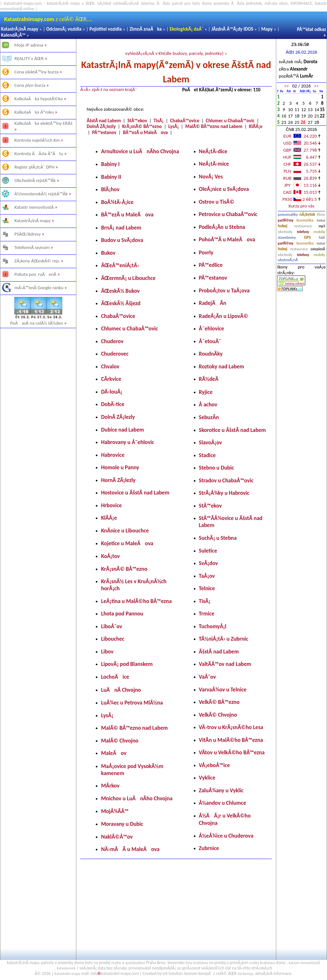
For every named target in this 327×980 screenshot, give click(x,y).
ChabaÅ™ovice (185, 121)
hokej (283, 226)
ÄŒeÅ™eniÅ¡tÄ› (120, 265)
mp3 (322, 226)
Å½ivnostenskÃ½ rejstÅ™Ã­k (41, 194)
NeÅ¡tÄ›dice (213, 151)
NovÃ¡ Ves (211, 177)
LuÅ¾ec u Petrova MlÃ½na (132, 703)
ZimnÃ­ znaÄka (146, 29)
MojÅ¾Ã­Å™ (115, 811)
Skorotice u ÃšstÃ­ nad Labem (232, 430)
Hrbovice (111, 505)
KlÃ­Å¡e (256, 126)
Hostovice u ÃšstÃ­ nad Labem (135, 493)
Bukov (108, 253)
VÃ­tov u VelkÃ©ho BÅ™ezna (232, 752)
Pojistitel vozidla (106, 29)
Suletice (208, 551)
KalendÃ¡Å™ (13, 35)
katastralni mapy (67, 974)
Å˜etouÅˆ (210, 341)
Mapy (267, 29)
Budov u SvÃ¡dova (122, 240)
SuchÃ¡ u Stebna (218, 538)
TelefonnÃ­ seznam (32, 247)
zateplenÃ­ (318, 249)
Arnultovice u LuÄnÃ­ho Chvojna (140, 151)
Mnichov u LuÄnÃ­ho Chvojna (137, 798)
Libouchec (113, 639)
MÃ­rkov (110, 786)
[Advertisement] (38, 405)
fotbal (321, 220)
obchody (285, 232)
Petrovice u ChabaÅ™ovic (228, 214)
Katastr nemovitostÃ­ (34, 207)
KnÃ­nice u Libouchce (125, 531)
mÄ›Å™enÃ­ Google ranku (39, 288)
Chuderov (112, 341)
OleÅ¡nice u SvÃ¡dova (224, 189)
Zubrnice (209, 848)
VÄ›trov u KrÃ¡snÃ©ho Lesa (231, 727)
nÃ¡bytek (307, 214)
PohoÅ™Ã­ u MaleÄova (227, 239)
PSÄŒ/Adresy (28, 234)
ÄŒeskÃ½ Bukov (120, 291)
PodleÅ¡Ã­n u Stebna (222, 227)
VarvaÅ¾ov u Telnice (223, 690)
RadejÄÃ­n (213, 303)
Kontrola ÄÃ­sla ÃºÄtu (39, 154)
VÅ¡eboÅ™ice (214, 765)
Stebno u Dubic (217, 468)
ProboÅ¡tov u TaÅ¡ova (224, 290)
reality (116, 963)
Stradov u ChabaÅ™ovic (226, 480)
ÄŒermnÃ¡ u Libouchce (128, 278)
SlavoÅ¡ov (211, 442)
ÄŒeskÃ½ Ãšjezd (121, 303)
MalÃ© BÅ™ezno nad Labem (214, 126)
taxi (322, 237)
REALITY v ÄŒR (29, 58)
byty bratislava (197, 963)
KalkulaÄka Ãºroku (34, 112)
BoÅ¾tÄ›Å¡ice (117, 202)
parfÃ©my (286, 220)
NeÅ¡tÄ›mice (214, 164)
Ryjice (206, 392)
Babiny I (110, 164)
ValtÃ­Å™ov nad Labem (225, 664)
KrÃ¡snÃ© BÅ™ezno (142, 126)
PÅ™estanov (104, 132)
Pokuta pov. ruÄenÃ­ (35, 274)
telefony (303, 232)
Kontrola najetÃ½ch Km (37, 140)
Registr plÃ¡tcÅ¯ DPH (34, 167)
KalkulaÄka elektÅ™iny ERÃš (43, 123)
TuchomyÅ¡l (213, 626)
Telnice (207, 588)
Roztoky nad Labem (222, 366)
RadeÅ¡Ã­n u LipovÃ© (224, 316)
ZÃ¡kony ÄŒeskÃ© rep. (37, 261)
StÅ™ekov (137, 121)
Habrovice (113, 455)
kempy (248, 974)
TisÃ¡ (159, 121)
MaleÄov (114, 753)
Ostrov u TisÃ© (217, 202)
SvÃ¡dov (209, 563)
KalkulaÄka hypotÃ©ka (38, 99)
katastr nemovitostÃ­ (304, 963)
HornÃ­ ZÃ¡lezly (118, 480)
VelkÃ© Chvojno (218, 715)
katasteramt (66, 968)
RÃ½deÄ (211, 379)
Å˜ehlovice (212, 328)
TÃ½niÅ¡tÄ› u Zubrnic (224, 639)
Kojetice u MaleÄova (127, 543)
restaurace (303, 226)
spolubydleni (135, 963)
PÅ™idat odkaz (312, 29)
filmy (321, 214)
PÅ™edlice (211, 265)
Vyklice (207, 778)
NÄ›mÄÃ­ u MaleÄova (130, 849)
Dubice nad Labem (122, 430)
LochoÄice (115, 677)
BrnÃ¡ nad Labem (121, 228)
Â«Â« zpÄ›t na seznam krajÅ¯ (108, 89)
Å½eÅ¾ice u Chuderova (226, 836)
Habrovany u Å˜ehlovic (127, 442)
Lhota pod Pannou (122, 614)
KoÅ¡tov (110, 556)
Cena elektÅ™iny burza (36, 72)
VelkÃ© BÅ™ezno (219, 702)
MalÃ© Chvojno (120, 741)
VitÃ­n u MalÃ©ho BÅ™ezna (231, 740)
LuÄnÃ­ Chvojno (121, 690)
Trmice (207, 614)
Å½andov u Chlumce (223, 803)
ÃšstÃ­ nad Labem (104, 121)
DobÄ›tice (113, 404)
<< (287, 86)
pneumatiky (288, 214)
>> (316, 86)
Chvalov (110, 366)
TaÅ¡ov (207, 576)
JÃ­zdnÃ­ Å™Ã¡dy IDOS (232, 29)
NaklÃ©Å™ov (117, 837)
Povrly (206, 253)
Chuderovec (115, 354)
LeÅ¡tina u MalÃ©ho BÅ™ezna (136, 601)
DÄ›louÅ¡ (112, 392)
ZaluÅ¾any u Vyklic (221, 790)
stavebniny (287, 237)
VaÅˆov (207, 677)
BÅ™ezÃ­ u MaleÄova (145, 132)
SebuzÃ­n (209, 417)
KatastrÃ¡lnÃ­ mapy (20, 29)
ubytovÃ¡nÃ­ (288, 260)
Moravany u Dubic (122, 824)
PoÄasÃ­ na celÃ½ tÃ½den (39, 323)
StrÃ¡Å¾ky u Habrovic (224, 493)
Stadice (207, 455)
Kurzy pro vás (301, 206)
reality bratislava (262, 963)
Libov (107, 652)
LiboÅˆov (111, 626)
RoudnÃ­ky (211, 354)
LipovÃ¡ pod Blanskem (127, 664)
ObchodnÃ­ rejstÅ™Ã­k (35, 180)
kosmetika (305, 220)
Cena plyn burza (30, 85)
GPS (307, 237)
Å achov (208, 404)
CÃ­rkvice (111, 379)
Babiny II (111, 177)
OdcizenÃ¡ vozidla (64, 29)
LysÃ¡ (174, 126)
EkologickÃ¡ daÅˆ (186, 29)
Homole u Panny (120, 467)
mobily (319, 232)
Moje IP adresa (29, 45)
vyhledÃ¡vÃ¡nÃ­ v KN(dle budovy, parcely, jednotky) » (176, 53)
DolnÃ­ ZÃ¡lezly (101, 126)
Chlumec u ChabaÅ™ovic (230, 121)
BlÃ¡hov (110, 189)
